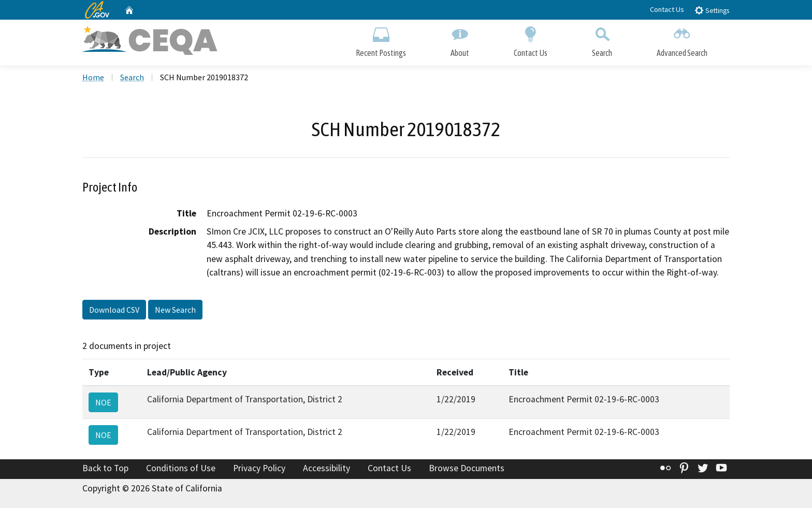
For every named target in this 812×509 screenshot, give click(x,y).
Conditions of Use (181, 469)
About (460, 40)
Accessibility (327, 469)
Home (93, 78)
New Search (175, 311)
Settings (712, 10)
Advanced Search (682, 40)
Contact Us (667, 9)
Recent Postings (381, 40)
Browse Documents (467, 469)
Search (602, 40)
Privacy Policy (259, 469)
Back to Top (105, 469)
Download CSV (114, 311)
